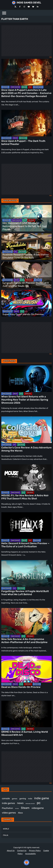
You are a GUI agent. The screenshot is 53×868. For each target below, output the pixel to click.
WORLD (6, 829)
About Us (11, 851)
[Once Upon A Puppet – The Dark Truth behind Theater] (26, 123)
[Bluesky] (33, 7)
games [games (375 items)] (15, 799)
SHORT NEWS (38, 87)
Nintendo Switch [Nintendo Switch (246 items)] (30, 804)
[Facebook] (20, 7)
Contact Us (22, 851)
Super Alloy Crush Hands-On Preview (23, 314)
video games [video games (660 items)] (9, 813)
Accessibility (31, 854)
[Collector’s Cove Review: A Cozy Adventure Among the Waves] (26, 430)
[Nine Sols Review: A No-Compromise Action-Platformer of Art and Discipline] (26, 621)
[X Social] (15, 7)
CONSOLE (5, 87)
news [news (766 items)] (20, 803)
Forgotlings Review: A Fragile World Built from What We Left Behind (25, 593)
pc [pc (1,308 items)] (39, 803)
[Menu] (4, 13)
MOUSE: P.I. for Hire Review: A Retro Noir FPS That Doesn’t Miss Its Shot (25, 497)
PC (30, 87)
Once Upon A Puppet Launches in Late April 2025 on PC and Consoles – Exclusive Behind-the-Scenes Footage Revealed (26, 93)
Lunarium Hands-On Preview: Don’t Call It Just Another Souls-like (26, 284)
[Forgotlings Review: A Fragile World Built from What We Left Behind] (26, 573)
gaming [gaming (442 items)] (23, 799)
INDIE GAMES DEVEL (29, 3)
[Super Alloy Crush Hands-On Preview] (26, 303)
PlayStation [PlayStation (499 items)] (7, 808)
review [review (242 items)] (17, 808)
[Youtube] (29, 7)
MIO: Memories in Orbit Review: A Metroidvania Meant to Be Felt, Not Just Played (25, 226)
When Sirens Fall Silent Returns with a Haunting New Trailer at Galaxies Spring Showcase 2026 (25, 400)
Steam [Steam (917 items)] (25, 808)
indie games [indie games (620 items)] (8, 803)
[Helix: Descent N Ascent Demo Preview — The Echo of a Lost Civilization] (26, 525)
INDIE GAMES (15, 87)
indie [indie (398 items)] (30, 799)
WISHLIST (23, 138)
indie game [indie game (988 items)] (42, 798)
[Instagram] (24, 7)
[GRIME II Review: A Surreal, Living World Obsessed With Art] (26, 714)
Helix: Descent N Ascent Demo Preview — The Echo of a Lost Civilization (25, 545)
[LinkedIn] (38, 7)
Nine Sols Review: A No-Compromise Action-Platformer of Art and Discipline (24, 641)
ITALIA (6, 835)
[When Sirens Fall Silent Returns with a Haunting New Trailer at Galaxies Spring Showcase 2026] (26, 379)
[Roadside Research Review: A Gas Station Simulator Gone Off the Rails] (26, 247)
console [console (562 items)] (6, 798)
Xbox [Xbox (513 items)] (20, 813)
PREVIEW (29, 280)
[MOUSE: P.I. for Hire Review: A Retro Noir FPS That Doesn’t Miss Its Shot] (26, 478)
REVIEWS (31, 220)
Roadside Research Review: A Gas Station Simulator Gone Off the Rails (26, 256)
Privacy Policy (35, 851)
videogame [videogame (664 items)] (38, 808)
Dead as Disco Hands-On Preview (21, 687)
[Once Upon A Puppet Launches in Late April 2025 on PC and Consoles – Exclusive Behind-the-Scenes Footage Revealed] (26, 72)
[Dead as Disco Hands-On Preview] (26, 669)
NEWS (24, 87)
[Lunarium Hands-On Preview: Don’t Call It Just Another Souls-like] (26, 275)
